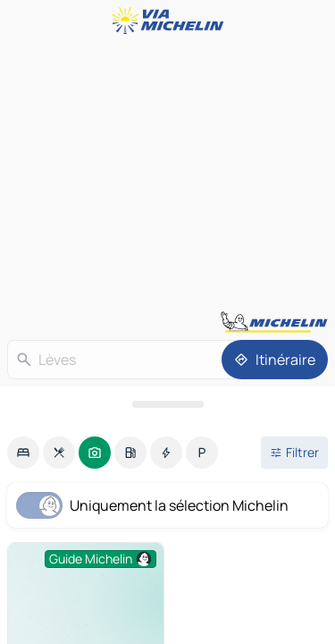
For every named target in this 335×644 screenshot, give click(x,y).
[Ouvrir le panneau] (167, 404)
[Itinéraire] (275, 360)
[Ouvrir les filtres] (294, 453)
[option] (23, 453)
